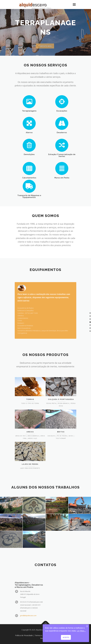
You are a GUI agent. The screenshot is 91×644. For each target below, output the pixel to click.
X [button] (87, 626)
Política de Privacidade (24, 635)
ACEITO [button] (66, 637)
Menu (74, 5)
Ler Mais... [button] (81, 631)
